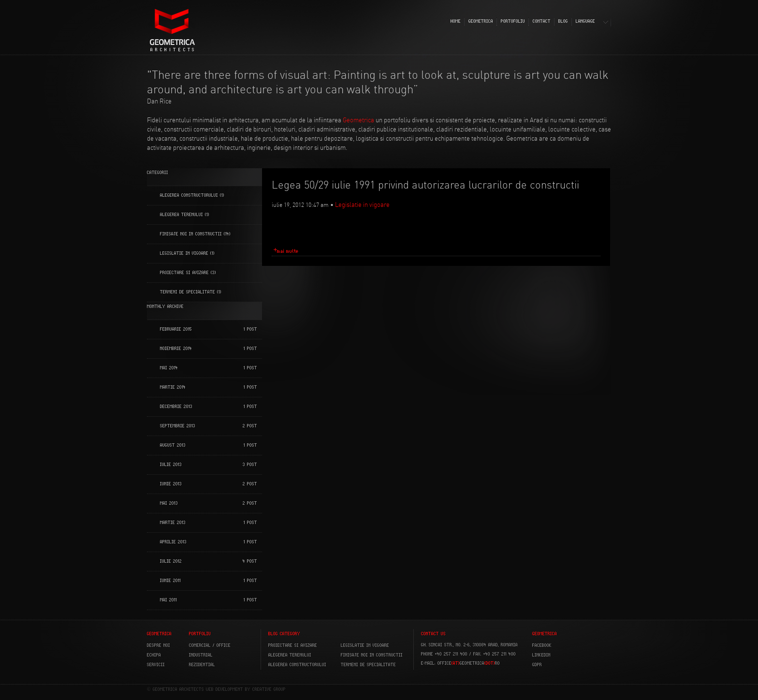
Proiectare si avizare (293, 645)
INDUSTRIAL (201, 655)
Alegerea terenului (182, 215)
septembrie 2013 (178, 426)
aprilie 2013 (173, 542)
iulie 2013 (171, 465)
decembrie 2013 (176, 407)
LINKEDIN (541, 655)
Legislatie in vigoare (184, 253)
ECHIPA (154, 655)
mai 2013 (169, 503)
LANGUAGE (585, 21)
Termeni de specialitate (188, 292)
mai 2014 (169, 368)
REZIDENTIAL (202, 665)
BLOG (563, 21)
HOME (456, 21)
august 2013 (173, 445)
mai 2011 (168, 600)
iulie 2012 (171, 561)
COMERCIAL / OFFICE (210, 645)
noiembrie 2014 (176, 349)
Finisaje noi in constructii (191, 234)
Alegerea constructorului (189, 195)
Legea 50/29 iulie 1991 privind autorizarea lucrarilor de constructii (425, 185)
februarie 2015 (176, 329)
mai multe (288, 251)
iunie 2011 (170, 581)
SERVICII (156, 665)
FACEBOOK (542, 645)
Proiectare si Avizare (184, 273)
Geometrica (358, 120)
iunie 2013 (171, 484)
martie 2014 (173, 387)
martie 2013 (173, 523)
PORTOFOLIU (513, 21)
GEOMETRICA (481, 21)
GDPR (537, 665)
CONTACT (542, 21)
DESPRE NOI (159, 645)
